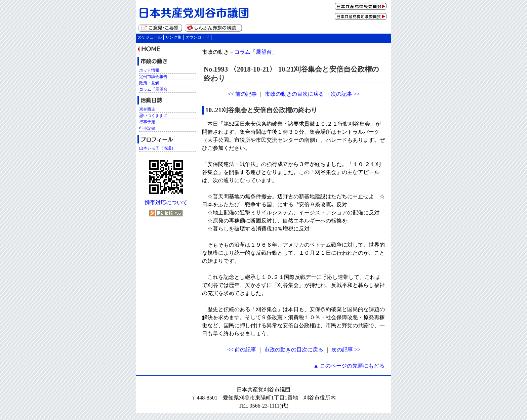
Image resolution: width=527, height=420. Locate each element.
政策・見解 (149, 83)
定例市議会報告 (153, 77)
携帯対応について (166, 202)
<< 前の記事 (242, 94)
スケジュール (150, 37)
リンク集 (173, 37)
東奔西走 (147, 109)
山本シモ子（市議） (157, 148)
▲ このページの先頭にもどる (349, 366)
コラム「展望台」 (256, 52)
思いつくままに (153, 116)
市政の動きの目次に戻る (294, 94)
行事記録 (147, 128)
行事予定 (147, 122)
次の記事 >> (345, 94)
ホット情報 (149, 70)
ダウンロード (197, 37)
